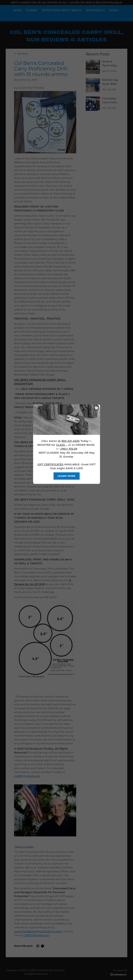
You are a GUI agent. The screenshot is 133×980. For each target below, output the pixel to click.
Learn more (67, 476)
